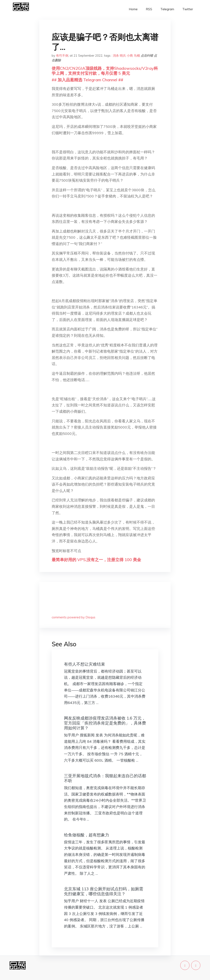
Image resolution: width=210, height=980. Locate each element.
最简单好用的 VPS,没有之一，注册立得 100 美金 (96, 560)
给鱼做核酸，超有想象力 (87, 835)
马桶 (137, 56)
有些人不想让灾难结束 (84, 664)
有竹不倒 (62, 56)
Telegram (167, 9)
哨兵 (123, 56)
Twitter (188, 9)
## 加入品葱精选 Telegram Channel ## (87, 80)
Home (133, 9)
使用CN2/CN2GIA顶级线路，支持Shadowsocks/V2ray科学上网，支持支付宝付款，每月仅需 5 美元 (105, 71)
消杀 (116, 56)
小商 (130, 56)
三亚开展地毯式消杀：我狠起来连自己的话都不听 (105, 778)
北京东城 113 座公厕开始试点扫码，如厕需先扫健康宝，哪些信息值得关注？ (104, 891)
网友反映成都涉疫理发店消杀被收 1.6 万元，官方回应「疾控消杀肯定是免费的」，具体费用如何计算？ (105, 723)
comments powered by (74, 617)
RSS (149, 9)
